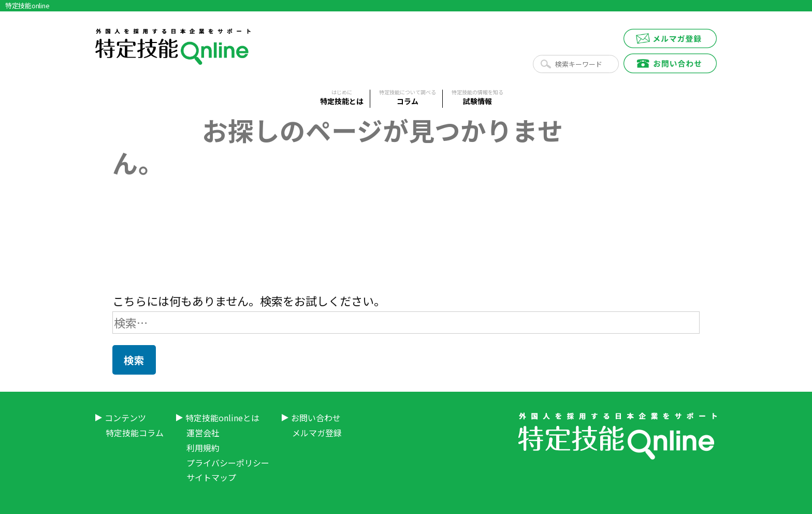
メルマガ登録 (317, 433)
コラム (408, 98)
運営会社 (203, 433)
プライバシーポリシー (228, 463)
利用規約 (203, 448)
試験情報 (477, 98)
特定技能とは (342, 98)
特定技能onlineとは (222, 418)
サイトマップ (211, 477)
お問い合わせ (316, 418)
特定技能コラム (135, 433)
